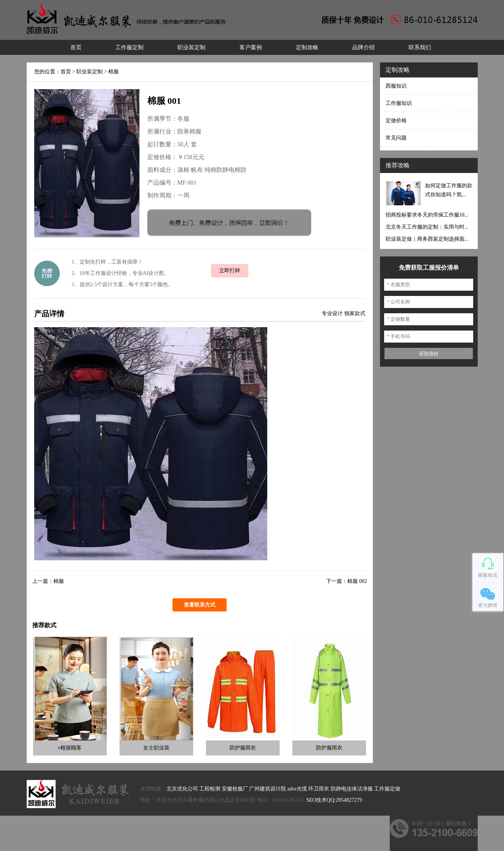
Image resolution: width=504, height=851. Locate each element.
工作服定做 (387, 789)
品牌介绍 (363, 47)
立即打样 (230, 271)
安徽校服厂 (235, 789)
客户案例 (251, 47)
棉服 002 (357, 581)
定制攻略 (307, 47)
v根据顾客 (70, 748)
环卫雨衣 (319, 789)
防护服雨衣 (243, 748)
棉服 (114, 72)
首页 (76, 47)
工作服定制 (129, 47)
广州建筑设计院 (268, 789)
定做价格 (396, 121)
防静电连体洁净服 (352, 789)
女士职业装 (156, 748)
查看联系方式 (200, 605)
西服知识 (396, 86)
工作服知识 (399, 103)
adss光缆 (297, 789)
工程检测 (210, 789)
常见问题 (396, 138)
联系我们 (420, 47)
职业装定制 (191, 47)
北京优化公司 (182, 789)
